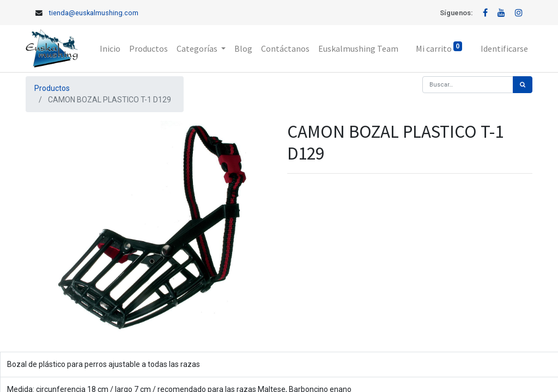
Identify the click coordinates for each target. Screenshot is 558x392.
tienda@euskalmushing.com (94, 13)
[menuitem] (110, 48)
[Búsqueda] (523, 85)
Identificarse (504, 48)
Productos (52, 88)
